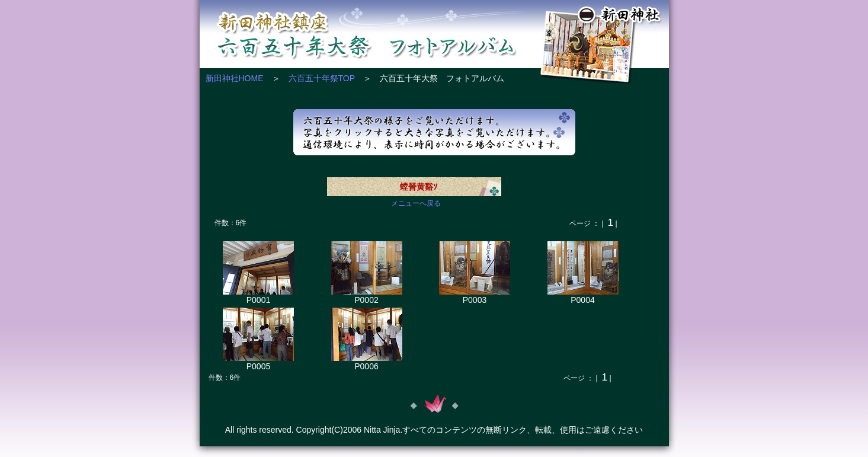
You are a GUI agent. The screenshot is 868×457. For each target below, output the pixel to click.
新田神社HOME (235, 78)
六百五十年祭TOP (322, 78)
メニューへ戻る (416, 203)
